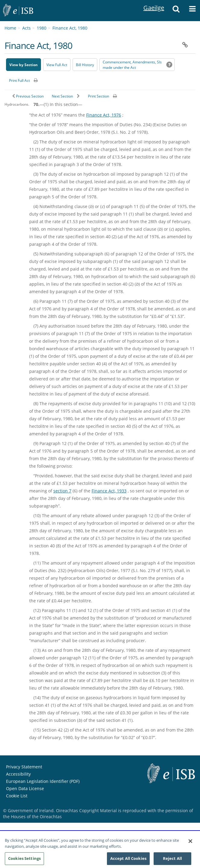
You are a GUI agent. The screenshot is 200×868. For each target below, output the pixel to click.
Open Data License (25, 788)
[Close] (190, 844)
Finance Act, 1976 (104, 115)
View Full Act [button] (57, 65)
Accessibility (18, 774)
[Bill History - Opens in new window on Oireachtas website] (85, 65)
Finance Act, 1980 (70, 28)
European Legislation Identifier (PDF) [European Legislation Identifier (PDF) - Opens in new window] (43, 781)
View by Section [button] (23, 65)
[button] (176, 11)
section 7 (62, 491)
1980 (42, 28)
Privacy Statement (24, 767)
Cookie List (17, 796)
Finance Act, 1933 (109, 491)
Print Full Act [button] (19, 80)
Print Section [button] (98, 96)
